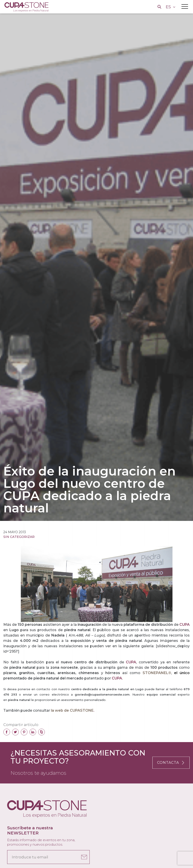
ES (169, 7)
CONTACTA (171, 763)
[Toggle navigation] (185, 6)
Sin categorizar (19, 537)
